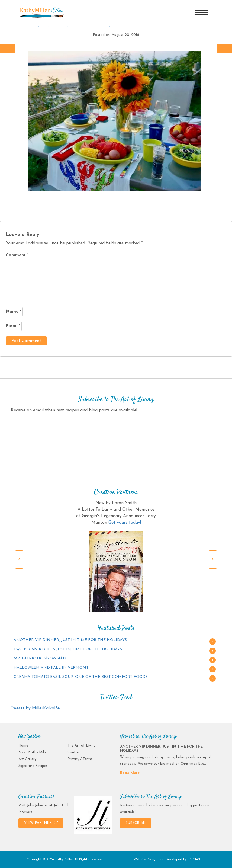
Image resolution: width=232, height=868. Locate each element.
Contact (74, 752)
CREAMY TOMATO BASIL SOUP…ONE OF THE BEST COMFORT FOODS (81, 677)
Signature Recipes (33, 766)
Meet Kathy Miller (33, 752)
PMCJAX (194, 859)
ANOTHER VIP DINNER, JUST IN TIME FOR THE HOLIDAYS (70, 640)
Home (23, 746)
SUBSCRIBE (136, 823)
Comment (17, 255)
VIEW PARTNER (41, 823)
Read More (130, 773)
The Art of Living (82, 746)
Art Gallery (27, 759)
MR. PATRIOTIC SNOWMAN (40, 659)
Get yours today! (125, 523)
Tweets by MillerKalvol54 (35, 708)
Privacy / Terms (80, 759)
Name (13, 312)
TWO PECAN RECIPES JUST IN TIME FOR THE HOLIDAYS (68, 649)
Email (13, 326)
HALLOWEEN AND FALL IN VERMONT (51, 668)
